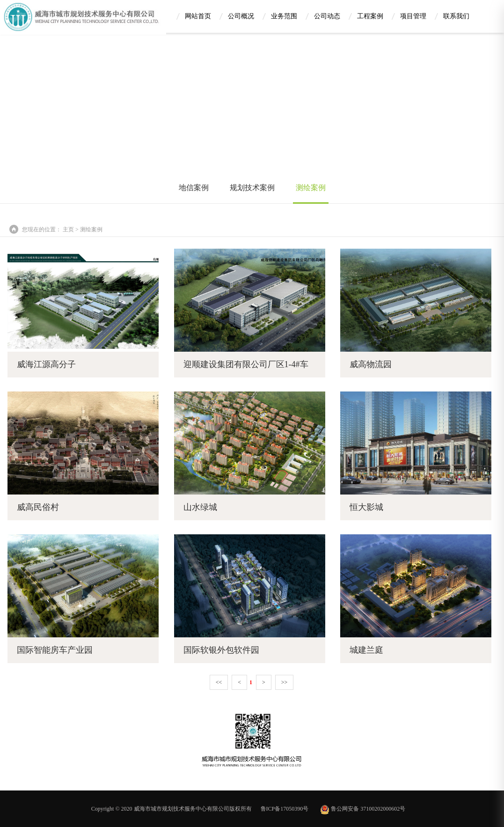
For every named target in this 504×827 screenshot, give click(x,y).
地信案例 (194, 188)
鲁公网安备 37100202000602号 (363, 809)
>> (285, 682)
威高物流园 (371, 364)
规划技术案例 (252, 188)
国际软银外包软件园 (221, 650)
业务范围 (284, 16)
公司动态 (327, 16)
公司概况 (241, 16)
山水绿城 (200, 507)
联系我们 (456, 16)
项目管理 (413, 16)
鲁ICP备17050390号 (285, 809)
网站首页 (198, 16)
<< (219, 682)
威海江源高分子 (46, 364)
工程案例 (370, 16)
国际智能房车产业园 (55, 650)
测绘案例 (311, 188)
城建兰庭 (366, 650)
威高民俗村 (38, 507)
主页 (68, 229)
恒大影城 (366, 507)
